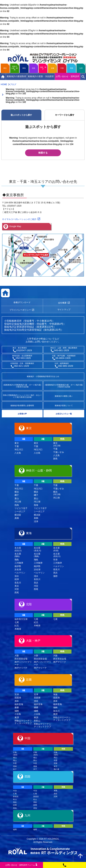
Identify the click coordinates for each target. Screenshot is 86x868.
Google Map (15, 226)
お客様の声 (22, 414)
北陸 (34, 68)
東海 (24, 68)
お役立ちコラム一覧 (64, 414)
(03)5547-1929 (24, 350)
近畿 (52, 68)
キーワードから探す (65, 115)
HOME (4, 84)
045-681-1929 (61, 350)
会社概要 (62, 303)
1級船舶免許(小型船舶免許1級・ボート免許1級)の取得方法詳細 (22, 386)
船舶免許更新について (64, 406)
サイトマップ (64, 310)
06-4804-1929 (63, 358)
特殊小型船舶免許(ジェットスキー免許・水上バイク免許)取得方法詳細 (22, 396)
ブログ (13, 84)
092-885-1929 (66, 366)
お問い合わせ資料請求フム (21, 865)
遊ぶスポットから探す (21, 115)
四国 (71, 68)
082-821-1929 (21, 366)
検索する (43, 153)
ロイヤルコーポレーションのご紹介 (19, 219)
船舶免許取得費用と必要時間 (22, 406)
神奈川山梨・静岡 (15, 68)
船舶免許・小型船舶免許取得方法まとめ (43, 376)
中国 (62, 68)
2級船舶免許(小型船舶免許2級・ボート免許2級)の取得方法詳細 (64, 386)
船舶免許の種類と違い (64, 396)
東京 (5, 68)
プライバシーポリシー (20, 310)
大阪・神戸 (43, 68)
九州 (81, 68)
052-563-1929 (23, 358)
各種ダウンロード (22, 302)
